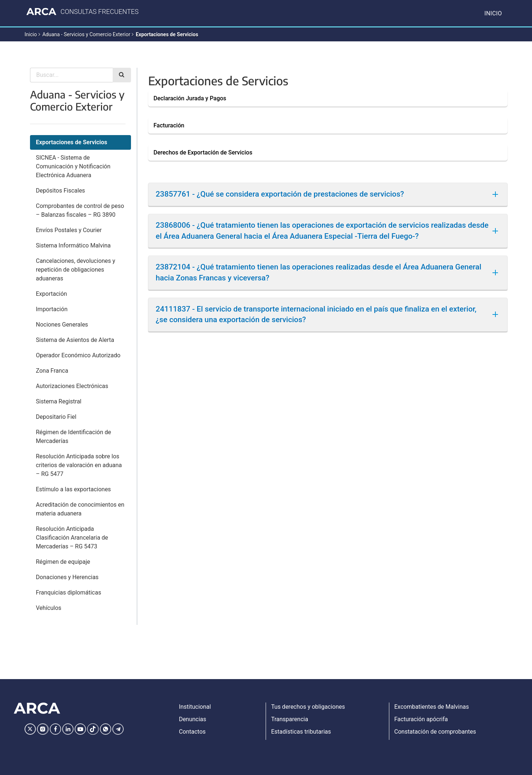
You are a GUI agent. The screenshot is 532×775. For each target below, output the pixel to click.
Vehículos (49, 608)
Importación (52, 309)
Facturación (169, 125)
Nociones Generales (62, 325)
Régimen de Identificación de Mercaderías (73, 437)
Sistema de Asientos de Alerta (75, 340)
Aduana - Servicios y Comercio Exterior (86, 34)
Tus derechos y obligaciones (308, 707)
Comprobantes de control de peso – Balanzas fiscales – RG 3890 (80, 210)
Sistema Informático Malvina (73, 245)
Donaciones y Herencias (67, 577)
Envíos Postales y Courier (69, 230)
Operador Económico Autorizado (78, 355)
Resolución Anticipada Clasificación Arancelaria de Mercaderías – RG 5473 (72, 538)
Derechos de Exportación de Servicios (203, 152)
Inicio (493, 13)
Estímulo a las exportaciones (73, 489)
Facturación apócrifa (421, 719)
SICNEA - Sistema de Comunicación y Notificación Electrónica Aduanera (73, 166)
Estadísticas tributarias (301, 732)
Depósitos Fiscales (60, 191)
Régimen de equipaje (63, 562)
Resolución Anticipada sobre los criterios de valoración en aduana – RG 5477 (79, 465)
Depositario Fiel (56, 417)
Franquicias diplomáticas (68, 593)
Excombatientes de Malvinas (432, 707)
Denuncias (193, 719)
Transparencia (290, 719)
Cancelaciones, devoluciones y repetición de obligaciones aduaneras (76, 270)
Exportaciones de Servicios (167, 34)
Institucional (195, 707)
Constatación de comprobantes (435, 732)
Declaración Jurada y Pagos (190, 98)
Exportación (51, 294)
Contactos (192, 732)
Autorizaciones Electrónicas (72, 386)
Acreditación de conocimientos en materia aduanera (80, 509)
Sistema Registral (59, 401)
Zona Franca (52, 371)
